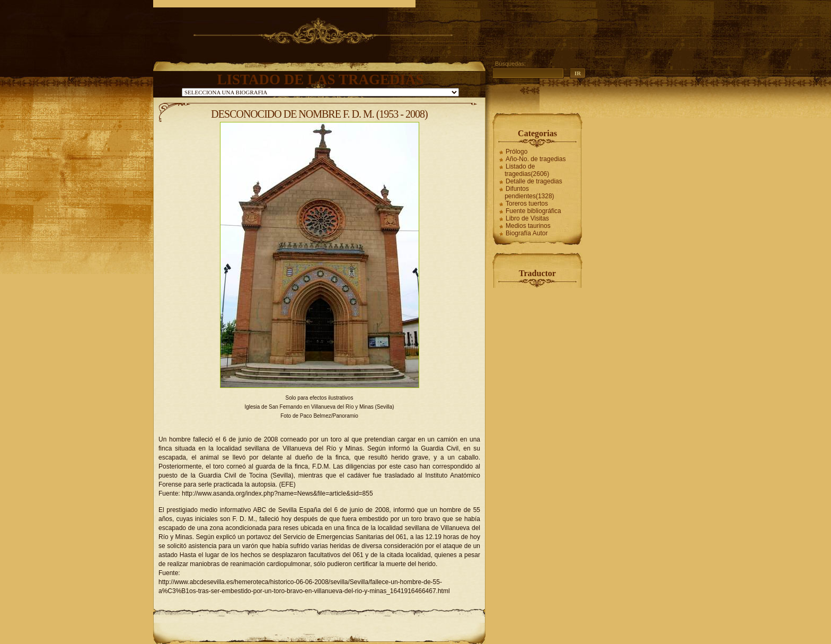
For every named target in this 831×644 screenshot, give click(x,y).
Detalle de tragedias (534, 181)
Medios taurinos (528, 226)
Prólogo (516, 152)
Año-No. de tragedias (536, 159)
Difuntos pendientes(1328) (529, 192)
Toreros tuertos (527, 204)
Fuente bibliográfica (533, 211)
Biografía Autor (527, 233)
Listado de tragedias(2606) (527, 170)
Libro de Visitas (527, 218)
